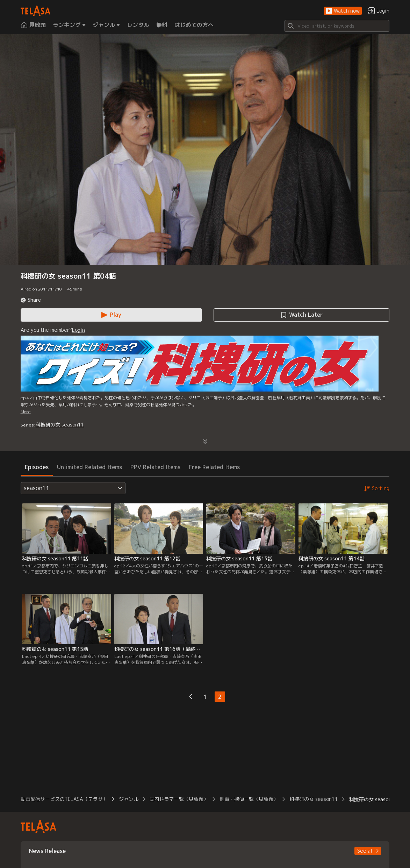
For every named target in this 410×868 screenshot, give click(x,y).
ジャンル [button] (129, 799)
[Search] (337, 26)
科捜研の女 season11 (60, 425)
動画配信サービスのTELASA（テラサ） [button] (64, 799)
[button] (343, 11)
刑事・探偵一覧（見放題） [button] (249, 799)
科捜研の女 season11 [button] (314, 799)
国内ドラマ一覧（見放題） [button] (179, 799)
